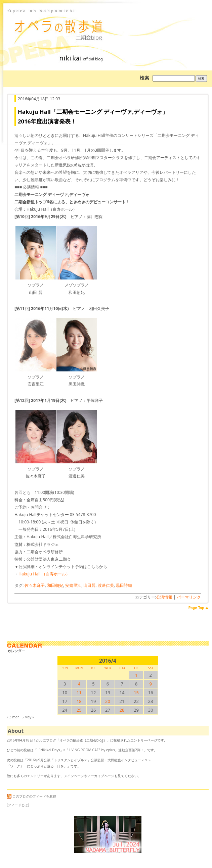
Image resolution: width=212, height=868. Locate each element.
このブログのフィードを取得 (31, 796)
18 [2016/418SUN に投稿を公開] (79, 701)
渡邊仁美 (106, 585)
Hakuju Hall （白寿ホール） (44, 574)
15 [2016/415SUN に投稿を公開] (136, 693)
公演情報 (164, 597)
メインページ (74, 776)
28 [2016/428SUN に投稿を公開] (122, 710)
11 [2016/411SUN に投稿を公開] (79, 693)
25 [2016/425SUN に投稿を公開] (79, 710)
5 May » (28, 717)
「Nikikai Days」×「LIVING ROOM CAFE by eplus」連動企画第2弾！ (90, 750)
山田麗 (89, 585)
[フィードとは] (18, 805)
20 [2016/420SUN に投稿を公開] (108, 701)
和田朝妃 (55, 585)
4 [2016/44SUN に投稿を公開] (79, 684)
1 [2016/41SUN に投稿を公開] (136, 675)
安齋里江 (73, 585)
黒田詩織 (124, 585)
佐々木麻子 (35, 585)
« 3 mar (13, 717)
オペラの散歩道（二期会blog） (108, 25)
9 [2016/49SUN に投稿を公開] (150, 684)
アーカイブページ (101, 776)
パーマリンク (189, 597)
